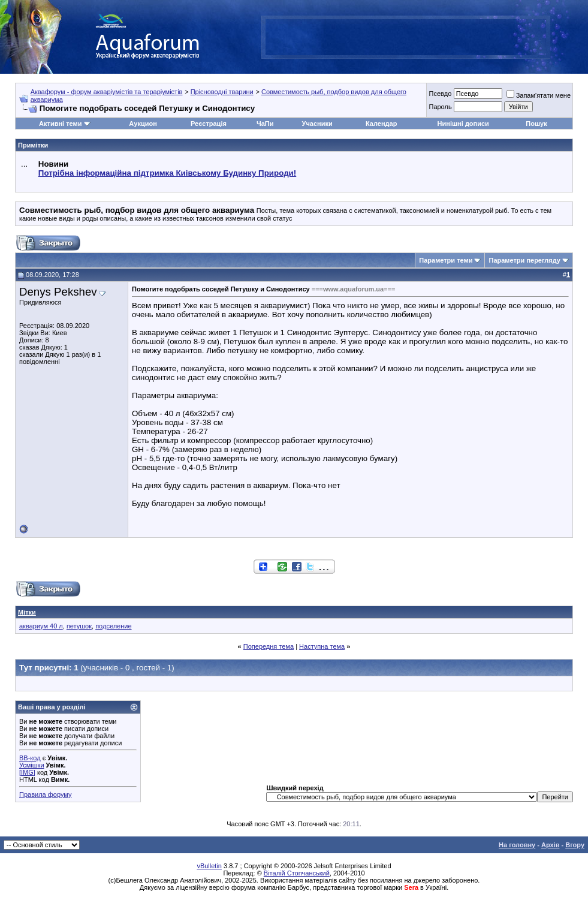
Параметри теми (446, 260)
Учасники (317, 124)
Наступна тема (322, 646)
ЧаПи (265, 124)
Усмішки (32, 765)
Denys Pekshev (58, 292)
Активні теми (60, 124)
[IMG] (27, 772)
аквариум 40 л (41, 626)
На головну (517, 845)
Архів (550, 845)
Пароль (440, 107)
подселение (113, 626)
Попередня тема (269, 646)
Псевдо (440, 94)
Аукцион (143, 124)
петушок (79, 626)
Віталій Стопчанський (297, 873)
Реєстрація (209, 124)
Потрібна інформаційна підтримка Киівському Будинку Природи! (167, 173)
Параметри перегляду (524, 260)
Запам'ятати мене (539, 95)
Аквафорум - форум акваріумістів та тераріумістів (107, 92)
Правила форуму (45, 794)
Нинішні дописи (463, 124)
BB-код (30, 758)
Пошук (536, 124)
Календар (381, 124)
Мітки (27, 612)
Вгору (575, 845)
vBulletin (209, 866)
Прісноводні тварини (222, 92)
